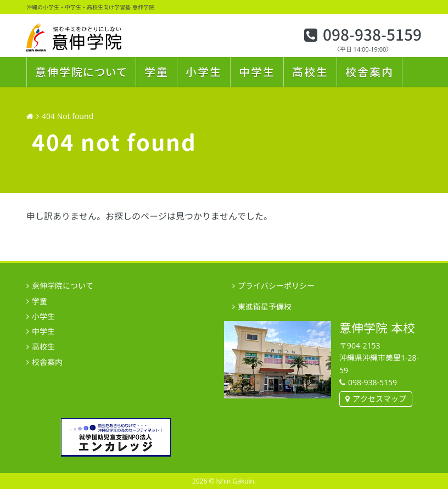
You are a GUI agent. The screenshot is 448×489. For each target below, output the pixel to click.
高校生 (310, 72)
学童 (156, 72)
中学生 (257, 72)
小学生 (204, 72)
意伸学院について (81, 72)
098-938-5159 (372, 35)
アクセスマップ (379, 399)
